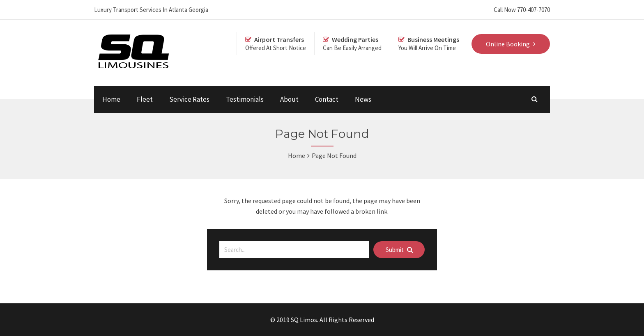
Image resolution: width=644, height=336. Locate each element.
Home (111, 99)
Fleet (145, 99)
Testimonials (245, 99)
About (289, 99)
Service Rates (189, 99)
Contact (327, 99)
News (363, 99)
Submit (399, 250)
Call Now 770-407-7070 (522, 10)
